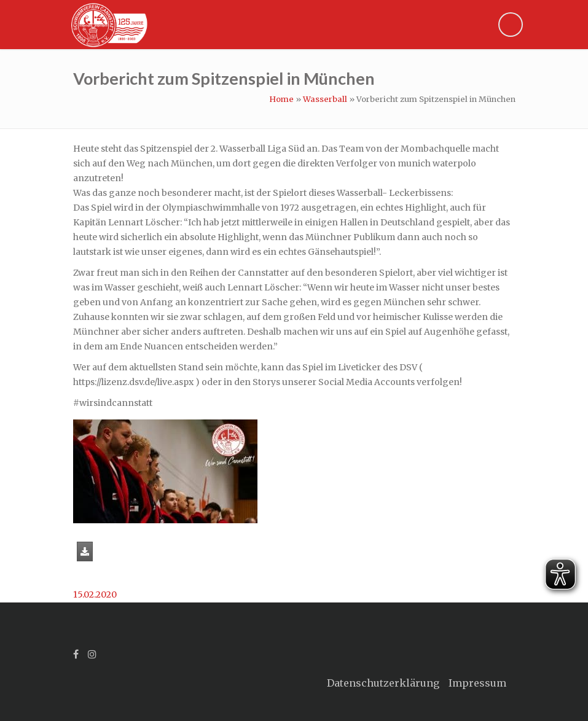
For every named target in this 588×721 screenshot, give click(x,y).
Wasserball (325, 99)
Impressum (477, 683)
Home (281, 99)
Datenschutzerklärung (383, 683)
